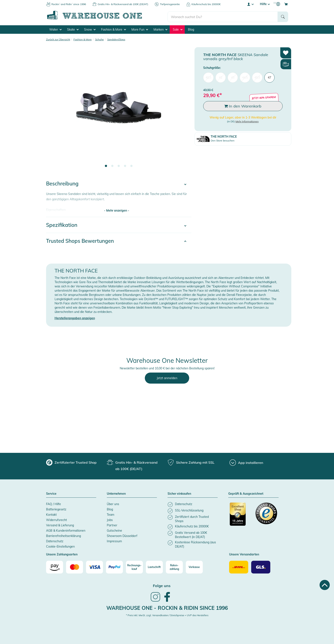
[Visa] (94, 566)
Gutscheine (114, 530)
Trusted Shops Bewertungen (80, 240)
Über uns (113, 503)
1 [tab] (106, 165)
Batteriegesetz (56, 509)
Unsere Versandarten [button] (244, 554)
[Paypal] (114, 566)
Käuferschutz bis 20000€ (206, 4)
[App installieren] (246, 462)
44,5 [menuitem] (245, 77)
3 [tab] (119, 165)
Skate (73, 29)
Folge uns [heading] (162, 585)
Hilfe (265, 4)
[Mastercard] (75, 566)
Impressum (114, 541)
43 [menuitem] (233, 77)
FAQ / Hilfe (54, 503)
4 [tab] (125, 165)
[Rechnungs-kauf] (134, 566)
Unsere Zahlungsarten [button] (62, 554)
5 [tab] (131, 165)
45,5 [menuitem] (257, 77)
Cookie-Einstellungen (60, 546)
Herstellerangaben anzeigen (75, 318)
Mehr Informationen (247, 121)
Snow (90, 29)
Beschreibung (62, 183)
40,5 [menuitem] (208, 77)
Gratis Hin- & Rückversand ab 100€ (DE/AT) (123, 4)
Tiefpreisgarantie (170, 4)
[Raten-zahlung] (174, 566)
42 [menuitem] (221, 77)
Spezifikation (62, 224)
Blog (191, 29)
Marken (160, 29)
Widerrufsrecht (56, 519)
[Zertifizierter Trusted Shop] (241, 516)
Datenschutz (55, 541)
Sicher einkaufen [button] (179, 493)
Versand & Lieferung (60, 525)
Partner (112, 525)
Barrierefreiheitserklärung (63, 535)
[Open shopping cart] (286, 4)
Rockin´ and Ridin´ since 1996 (69, 4)
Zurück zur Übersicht (58, 39)
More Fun (140, 29)
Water (55, 29)
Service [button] (51, 493)
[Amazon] (55, 566)
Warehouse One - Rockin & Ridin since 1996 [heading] (167, 607)
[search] (223, 15)
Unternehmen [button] (116, 493)
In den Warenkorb (243, 105)
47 (269, 77)
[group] (71, 462)
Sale (178, 29)
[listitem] (193, 504)
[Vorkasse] (194, 566)
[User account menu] (250, 4)
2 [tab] (112, 165)
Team (111, 514)
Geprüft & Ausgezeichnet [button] (246, 493)
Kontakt (51, 514)
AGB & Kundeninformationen (66, 530)
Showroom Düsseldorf (122, 535)
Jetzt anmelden (167, 377)
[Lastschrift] (154, 566)
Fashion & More (113, 29)
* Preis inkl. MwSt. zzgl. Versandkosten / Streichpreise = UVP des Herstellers (167, 615)
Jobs (110, 519)
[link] (155, 600)
